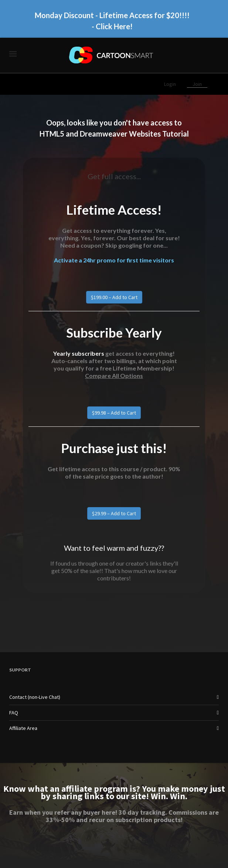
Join (197, 84)
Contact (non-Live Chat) (35, 697)
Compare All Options (114, 376)
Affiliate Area (23, 728)
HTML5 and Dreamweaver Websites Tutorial (114, 134)
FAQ (14, 713)
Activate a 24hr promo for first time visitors (114, 260)
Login (171, 84)
